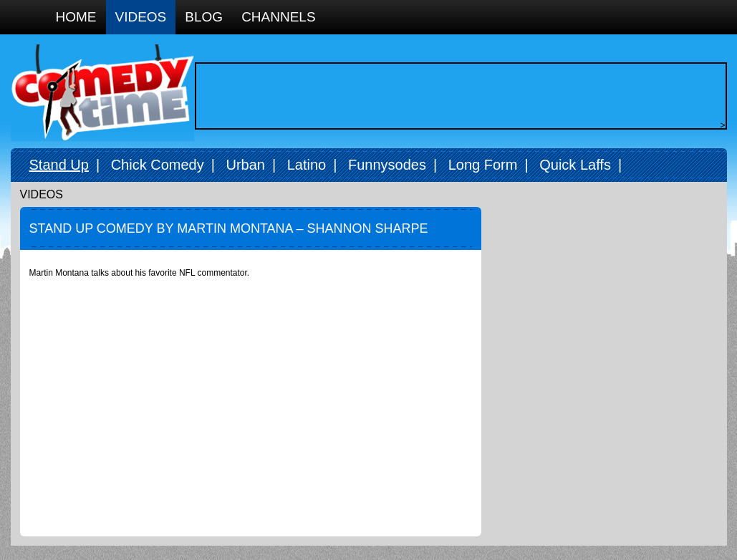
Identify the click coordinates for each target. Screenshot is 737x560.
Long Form (483, 165)
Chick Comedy (158, 165)
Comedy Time (102, 93)
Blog (204, 17)
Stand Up (59, 165)
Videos (141, 17)
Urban (245, 165)
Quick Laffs (575, 165)
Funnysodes (387, 165)
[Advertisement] (457, 96)
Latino (307, 165)
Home (76, 17)
